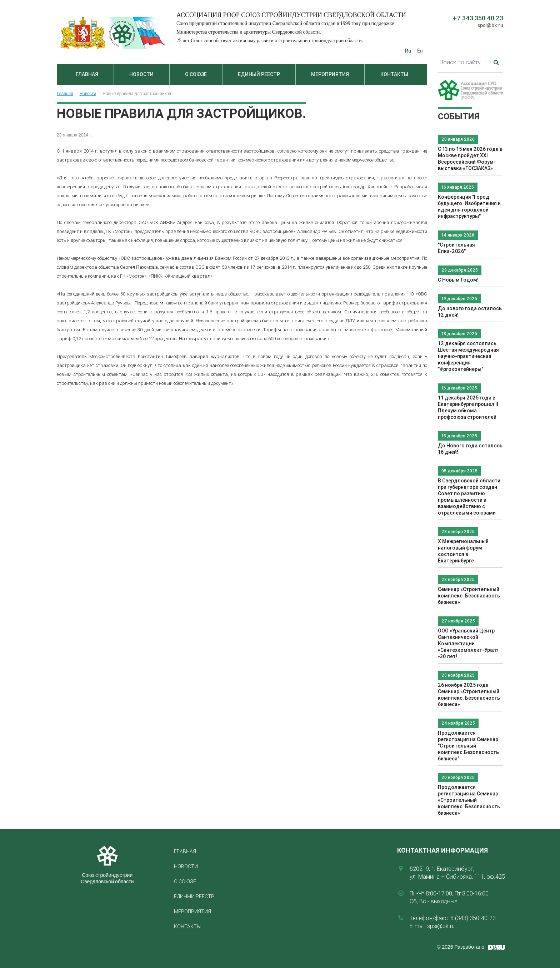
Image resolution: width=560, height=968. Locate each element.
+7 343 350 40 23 (478, 18)
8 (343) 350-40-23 (473, 918)
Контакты (394, 74)
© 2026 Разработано (461, 947)
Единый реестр (259, 74)
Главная (87, 74)
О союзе (196, 74)
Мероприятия (330, 74)
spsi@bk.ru (490, 25)
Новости (141, 74)
